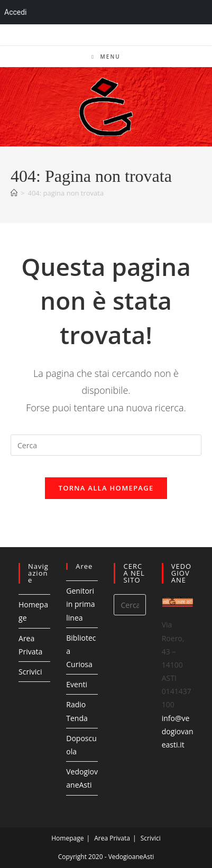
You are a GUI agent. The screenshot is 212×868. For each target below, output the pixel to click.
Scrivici (30, 672)
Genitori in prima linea (80, 604)
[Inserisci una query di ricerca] (106, 445)
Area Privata (112, 838)
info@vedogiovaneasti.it (178, 731)
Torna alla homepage (106, 488)
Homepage (67, 838)
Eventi (77, 684)
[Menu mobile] (106, 57)
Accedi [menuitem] (16, 12)
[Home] (14, 193)
